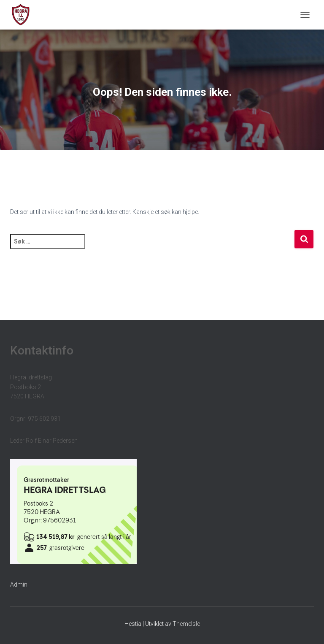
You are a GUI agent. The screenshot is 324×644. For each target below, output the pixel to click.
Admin (19, 584)
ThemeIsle (186, 624)
